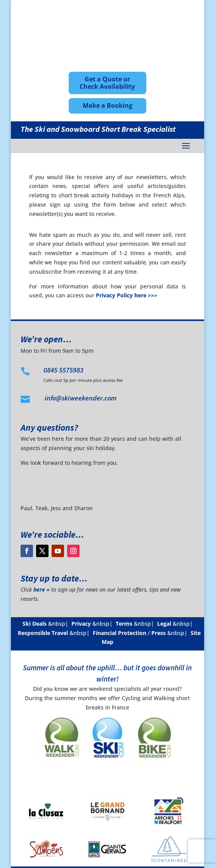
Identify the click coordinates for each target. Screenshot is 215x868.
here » (42, 589)
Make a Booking (107, 105)
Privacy (81, 624)
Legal (164, 624)
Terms (124, 624)
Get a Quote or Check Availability (107, 83)
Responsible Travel (43, 633)
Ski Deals (35, 624)
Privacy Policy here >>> (127, 295)
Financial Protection (120, 633)
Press (159, 633)
